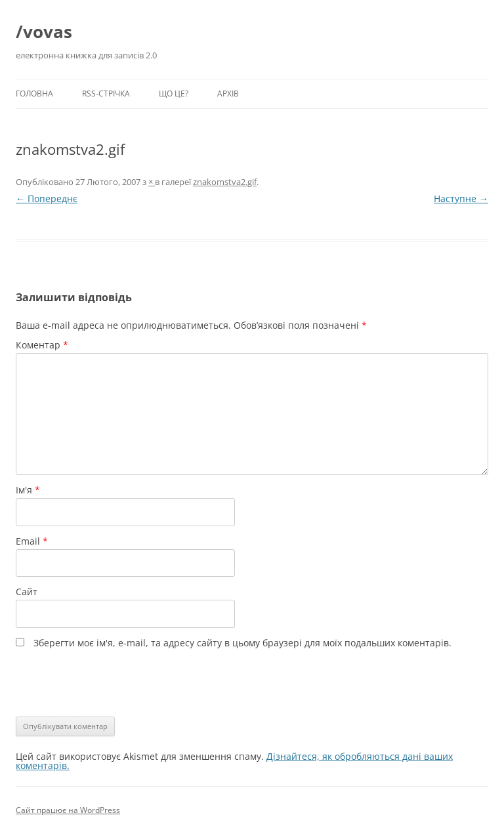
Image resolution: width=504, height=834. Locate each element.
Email (32, 541)
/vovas (44, 31)
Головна (34, 94)
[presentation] (106, 681)
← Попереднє (47, 198)
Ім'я (28, 490)
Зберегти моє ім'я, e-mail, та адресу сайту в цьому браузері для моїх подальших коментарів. (242, 643)
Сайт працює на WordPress (68, 810)
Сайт (27, 592)
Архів (228, 94)
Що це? (174, 94)
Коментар (42, 345)
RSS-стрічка (106, 94)
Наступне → (461, 198)
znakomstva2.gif (225, 182)
